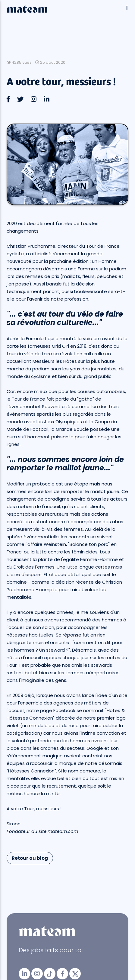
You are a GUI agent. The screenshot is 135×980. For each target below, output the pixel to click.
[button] (9, 99)
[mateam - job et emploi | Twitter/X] (75, 974)
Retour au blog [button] (30, 858)
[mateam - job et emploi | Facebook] (62, 974)
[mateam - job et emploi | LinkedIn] (24, 974)
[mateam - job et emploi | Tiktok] (50, 974)
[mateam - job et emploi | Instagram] (37, 974)
